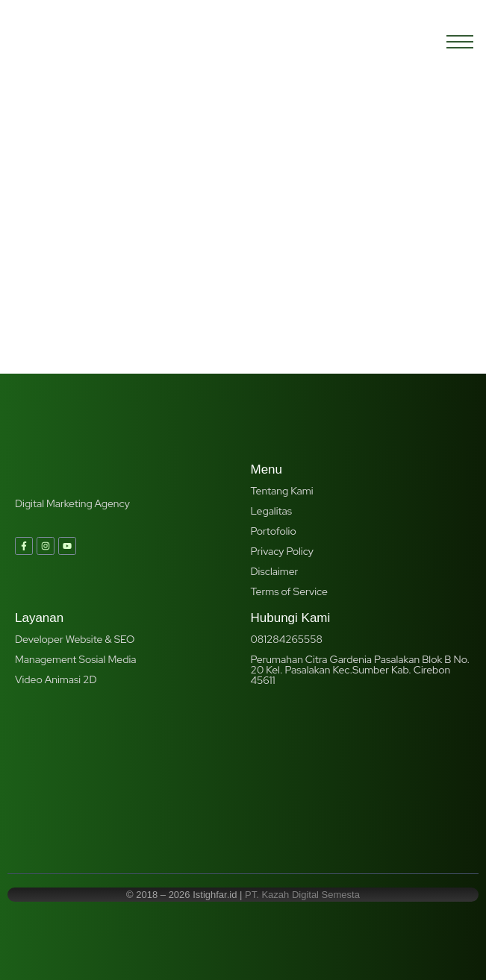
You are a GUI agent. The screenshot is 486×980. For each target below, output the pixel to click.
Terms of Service (289, 591)
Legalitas (272, 511)
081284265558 (287, 639)
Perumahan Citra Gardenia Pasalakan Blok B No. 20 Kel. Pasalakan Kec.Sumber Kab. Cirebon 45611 (361, 670)
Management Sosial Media (75, 659)
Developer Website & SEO (75, 639)
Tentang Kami (282, 491)
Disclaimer (275, 571)
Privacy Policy (282, 551)
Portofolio (274, 531)
